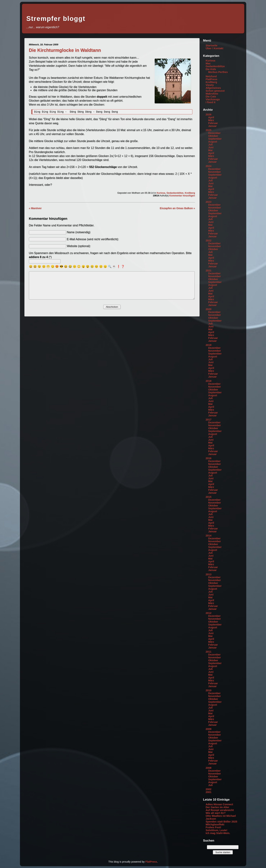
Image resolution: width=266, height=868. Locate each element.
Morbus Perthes (218, 72)
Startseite (212, 45)
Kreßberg (190, 193)
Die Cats (211, 97)
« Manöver (35, 209)
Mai (210, 150)
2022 (209, 241)
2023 (209, 202)
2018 (209, 381)
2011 (209, 652)
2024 (209, 166)
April (211, 117)
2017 (209, 420)
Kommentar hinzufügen (182, 196)
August (213, 142)
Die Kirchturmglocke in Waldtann (65, 50)
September (215, 139)
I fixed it (211, 102)
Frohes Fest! (213, 827)
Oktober (213, 136)
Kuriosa (161, 193)
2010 (209, 690)
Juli (210, 145)
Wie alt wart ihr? (216, 813)
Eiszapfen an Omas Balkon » (177, 209)
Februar (213, 123)
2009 (209, 729)
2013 (209, 574)
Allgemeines (213, 88)
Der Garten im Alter (217, 807)
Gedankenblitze (175, 193)
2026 (209, 115)
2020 (209, 309)
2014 (209, 536)
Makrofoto (212, 94)
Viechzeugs (213, 99)
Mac (208, 63)
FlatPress (211, 79)
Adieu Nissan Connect (219, 804)
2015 (209, 497)
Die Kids (211, 69)
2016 (209, 458)
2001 (209, 792)
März (211, 120)
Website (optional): (79, 247)
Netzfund (211, 76)
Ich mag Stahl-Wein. (218, 833)
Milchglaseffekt (215, 824)
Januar (212, 126)
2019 (209, 345)
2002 (209, 789)
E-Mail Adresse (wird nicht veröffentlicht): (93, 240)
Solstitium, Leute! (217, 830)
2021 (209, 271)
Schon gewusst (215, 91)
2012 (209, 613)
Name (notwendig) (79, 233)
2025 (209, 130)
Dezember (214, 133)
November (214, 172)
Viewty (210, 85)
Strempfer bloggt (56, 19)
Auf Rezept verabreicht (220, 810)
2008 (209, 768)
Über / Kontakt (214, 48)
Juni (211, 147)
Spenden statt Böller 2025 (221, 822)
